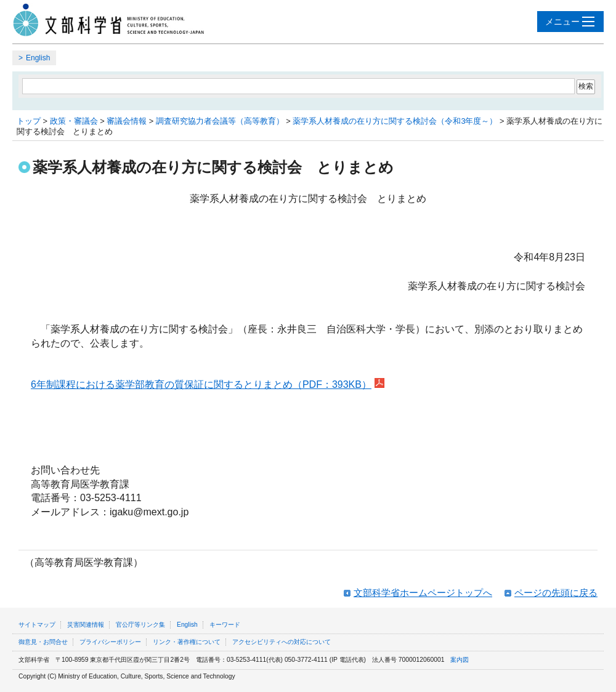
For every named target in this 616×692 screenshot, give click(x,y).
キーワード (225, 625)
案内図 (460, 660)
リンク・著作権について (187, 642)
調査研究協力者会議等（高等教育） (220, 121)
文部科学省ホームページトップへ (423, 593)
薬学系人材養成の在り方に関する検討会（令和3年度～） (395, 121)
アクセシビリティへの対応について (282, 642)
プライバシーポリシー (110, 642)
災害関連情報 (86, 625)
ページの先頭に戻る (556, 593)
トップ (29, 121)
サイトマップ (37, 625)
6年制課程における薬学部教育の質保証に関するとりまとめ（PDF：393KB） (201, 384)
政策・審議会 (74, 121)
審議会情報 (127, 121)
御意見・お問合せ (43, 642)
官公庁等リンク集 (140, 625)
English (38, 58)
